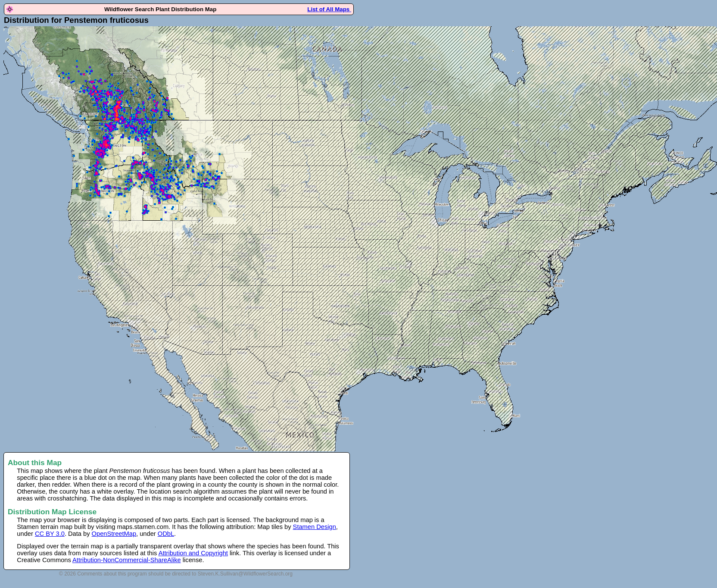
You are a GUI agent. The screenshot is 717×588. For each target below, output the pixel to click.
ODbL (166, 534)
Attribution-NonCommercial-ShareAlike (127, 560)
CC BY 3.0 (50, 534)
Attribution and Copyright (193, 553)
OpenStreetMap (114, 534)
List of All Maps (329, 9)
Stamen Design (315, 527)
